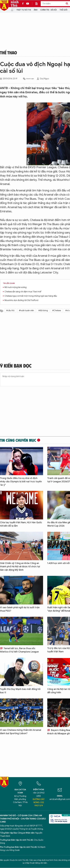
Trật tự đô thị (24, 10)
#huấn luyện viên (26, 311)
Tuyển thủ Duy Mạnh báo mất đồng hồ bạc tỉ (20, 691)
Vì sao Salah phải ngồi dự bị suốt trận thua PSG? (20, 609)
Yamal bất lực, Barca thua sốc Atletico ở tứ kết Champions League (19, 650)
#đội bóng (43, 311)
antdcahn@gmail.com (60, 799)
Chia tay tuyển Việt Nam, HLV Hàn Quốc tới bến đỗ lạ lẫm (21, 524)
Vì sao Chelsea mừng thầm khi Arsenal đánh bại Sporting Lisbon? (21, 732)
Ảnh (36, 10)
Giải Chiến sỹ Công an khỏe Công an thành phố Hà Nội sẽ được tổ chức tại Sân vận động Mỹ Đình (20, 567)
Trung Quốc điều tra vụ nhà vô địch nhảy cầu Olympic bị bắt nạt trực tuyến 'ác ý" (21, 482)
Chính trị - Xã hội (48, 10)
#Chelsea (57, 311)
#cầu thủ (10, 311)
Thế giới (63, 10)
